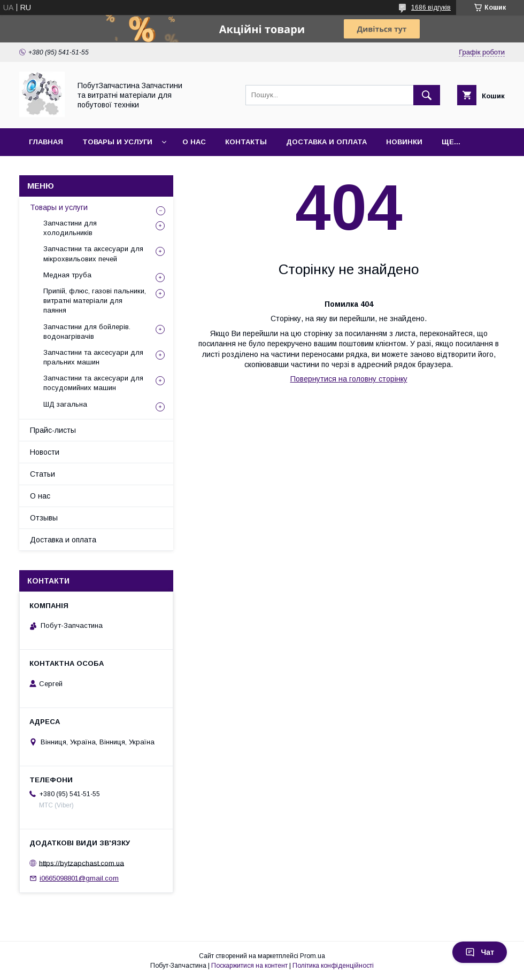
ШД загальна (65, 404)
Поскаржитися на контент (249, 966)
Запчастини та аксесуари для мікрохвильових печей (93, 254)
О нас (194, 142)
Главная (46, 142)
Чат (480, 952)
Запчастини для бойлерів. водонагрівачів (87, 332)
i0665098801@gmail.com (79, 878)
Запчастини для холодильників (70, 228)
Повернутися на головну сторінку (349, 379)
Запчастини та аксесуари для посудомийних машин (93, 383)
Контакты (246, 142)
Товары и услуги (117, 142)
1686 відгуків (431, 7)
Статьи (43, 474)
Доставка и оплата (326, 142)
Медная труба (67, 275)
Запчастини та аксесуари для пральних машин (93, 357)
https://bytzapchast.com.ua (82, 863)
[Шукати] (427, 95)
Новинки (404, 142)
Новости (45, 452)
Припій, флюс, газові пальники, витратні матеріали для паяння (95, 301)
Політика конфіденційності (333, 966)
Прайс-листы (53, 430)
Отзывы (44, 518)
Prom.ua (313, 956)
